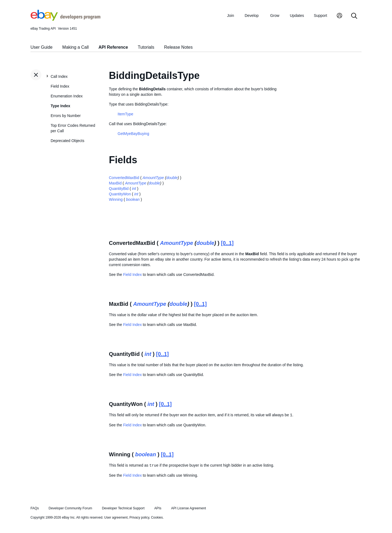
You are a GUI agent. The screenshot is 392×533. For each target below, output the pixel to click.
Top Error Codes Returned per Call (73, 128)
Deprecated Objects (68, 141)
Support (321, 16)
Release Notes (178, 47)
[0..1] (227, 243)
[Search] (354, 16)
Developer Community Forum (71, 508)
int (134, 189)
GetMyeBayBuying (133, 134)
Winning (116, 199)
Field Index (60, 86)
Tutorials (146, 47)
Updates (297, 16)
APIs (158, 508)
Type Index (60, 106)
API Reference (113, 47)
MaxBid (115, 183)
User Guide (42, 47)
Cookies (157, 517)
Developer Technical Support (123, 508)
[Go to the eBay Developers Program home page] (65, 19)
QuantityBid (119, 189)
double (172, 178)
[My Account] (339, 16)
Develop (252, 16)
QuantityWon (120, 194)
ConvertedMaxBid (124, 178)
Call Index (59, 76)
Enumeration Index (67, 96)
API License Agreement (188, 508)
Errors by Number (66, 116)
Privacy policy (139, 517)
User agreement (116, 517)
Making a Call (76, 47)
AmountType (153, 178)
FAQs (35, 508)
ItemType (125, 114)
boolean (133, 199)
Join (231, 16)
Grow (275, 16)
